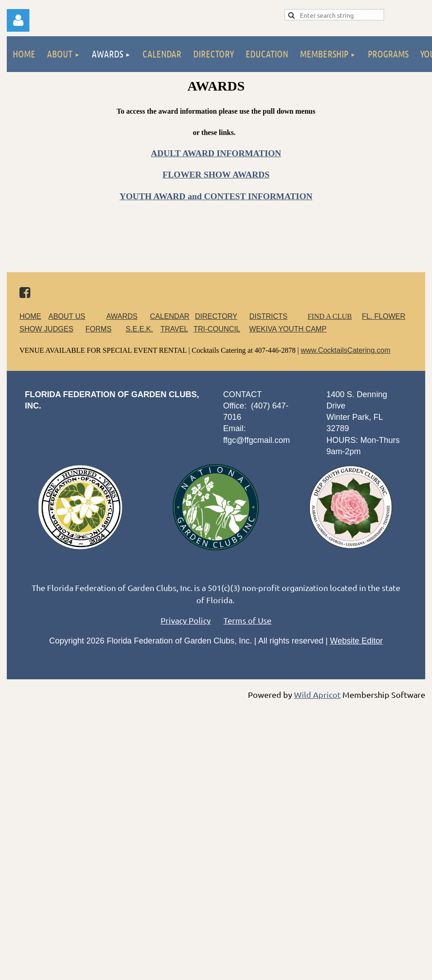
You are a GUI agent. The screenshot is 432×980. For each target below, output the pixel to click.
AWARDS (127, 316)
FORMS (99, 329)
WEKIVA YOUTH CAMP (288, 329)
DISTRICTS (268, 316)
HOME (30, 316)
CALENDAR (170, 316)
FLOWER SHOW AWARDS (216, 175)
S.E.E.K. (139, 329)
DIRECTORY (216, 316)
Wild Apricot (317, 694)
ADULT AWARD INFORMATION (216, 153)
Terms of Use (247, 620)
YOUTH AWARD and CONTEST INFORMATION (216, 196)
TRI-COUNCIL (217, 329)
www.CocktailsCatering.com (346, 350)
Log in (18, 20)
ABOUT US (67, 316)
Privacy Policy (186, 620)
